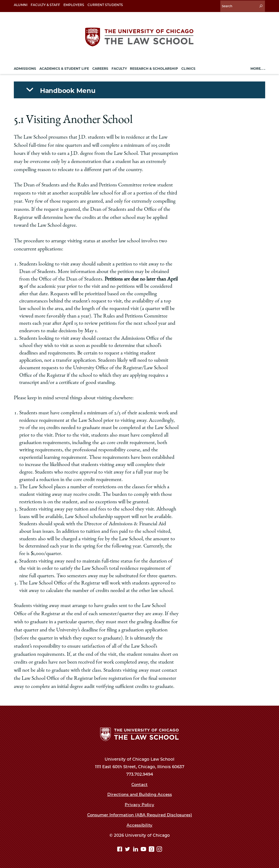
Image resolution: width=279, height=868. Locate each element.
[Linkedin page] (136, 849)
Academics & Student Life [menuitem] (64, 68)
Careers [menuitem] (100, 68)
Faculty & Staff (45, 5)
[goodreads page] (152, 849)
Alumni (21, 5)
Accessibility (139, 824)
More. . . (258, 68)
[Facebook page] (120, 849)
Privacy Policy (140, 804)
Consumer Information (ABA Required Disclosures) (139, 814)
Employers (74, 5)
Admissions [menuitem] (25, 68)
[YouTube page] (144, 849)
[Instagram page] (159, 849)
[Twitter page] (128, 849)
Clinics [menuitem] (188, 68)
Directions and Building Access (139, 794)
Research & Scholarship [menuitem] (154, 68)
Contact (139, 784)
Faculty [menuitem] (119, 68)
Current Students (105, 5)
